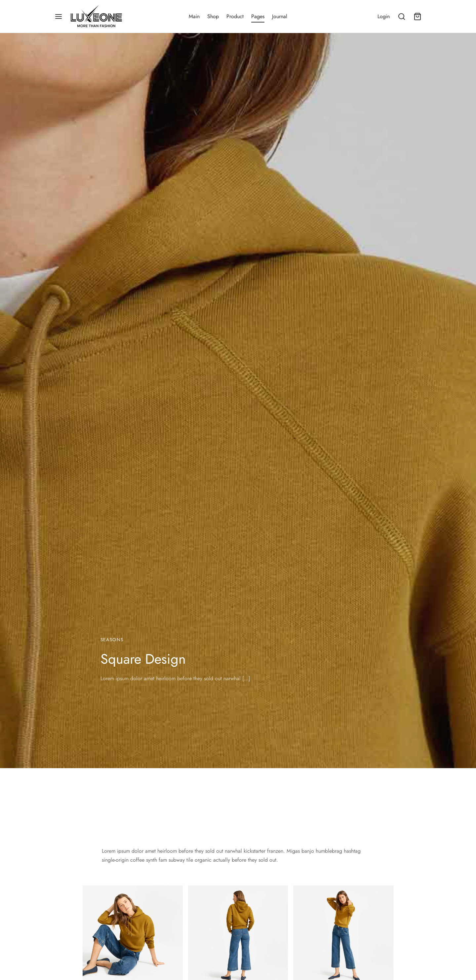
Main (194, 16)
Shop (213, 16)
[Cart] (417, 17)
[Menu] (59, 17)
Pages (258, 16)
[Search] (402, 17)
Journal (280, 16)
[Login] (384, 16)
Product (235, 16)
